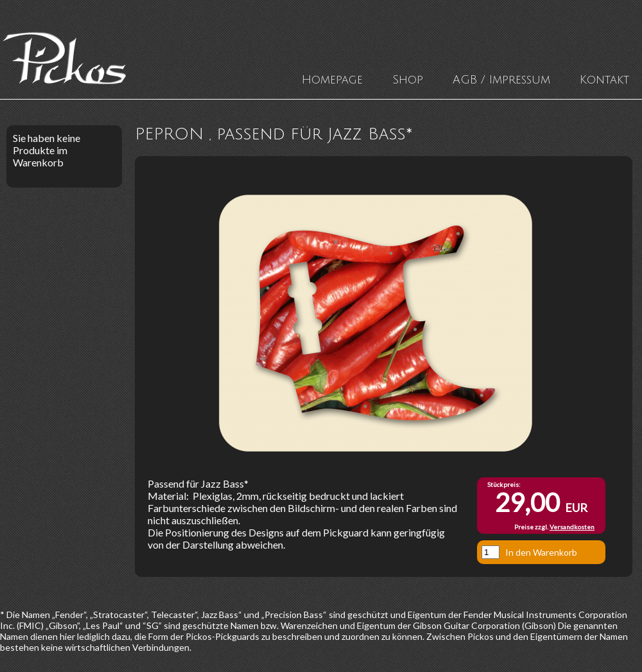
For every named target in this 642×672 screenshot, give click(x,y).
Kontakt (604, 80)
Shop (408, 80)
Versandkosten (572, 527)
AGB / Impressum (501, 80)
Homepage (332, 80)
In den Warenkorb (541, 552)
